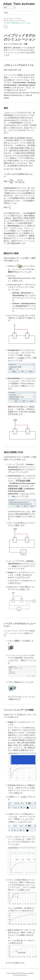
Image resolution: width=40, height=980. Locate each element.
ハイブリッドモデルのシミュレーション (17, 23)
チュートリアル (15, 19)
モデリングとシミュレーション (14, 21)
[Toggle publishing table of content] (6, 27)
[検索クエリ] (19, 13)
